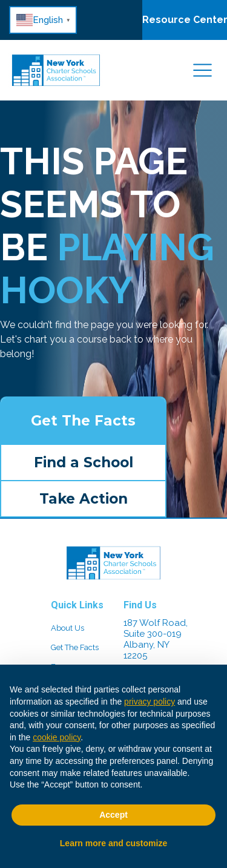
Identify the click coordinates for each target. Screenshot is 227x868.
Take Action (84, 499)
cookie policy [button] (57, 737)
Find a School (84, 462)
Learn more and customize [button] (113, 843)
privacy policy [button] (150, 702)
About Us (67, 628)
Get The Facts (83, 421)
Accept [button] (113, 815)
